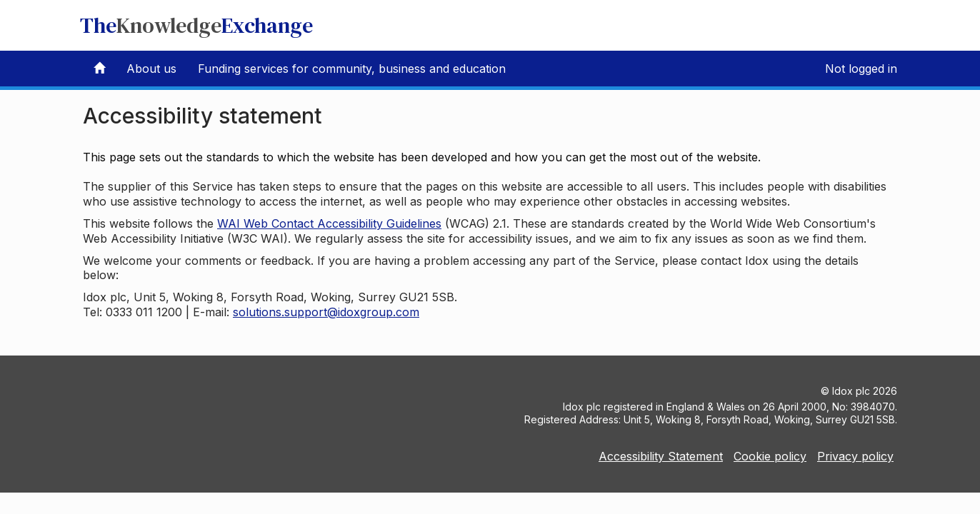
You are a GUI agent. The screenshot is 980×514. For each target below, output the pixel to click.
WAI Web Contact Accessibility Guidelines (329, 223)
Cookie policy (770, 456)
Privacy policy (855, 456)
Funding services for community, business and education (352, 69)
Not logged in (861, 69)
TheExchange (196, 25)
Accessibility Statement (661, 456)
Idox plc (851, 391)
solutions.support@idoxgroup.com (326, 312)
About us (151, 69)
